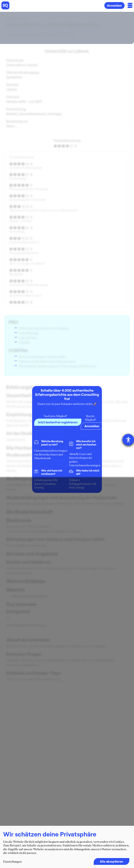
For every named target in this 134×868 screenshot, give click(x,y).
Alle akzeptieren (111, 861)
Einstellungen (12, 862)
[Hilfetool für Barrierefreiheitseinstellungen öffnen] (128, 440)
